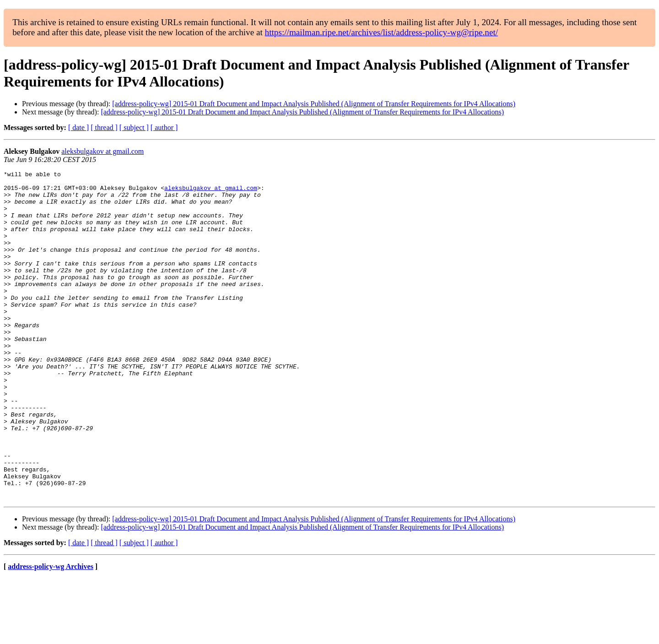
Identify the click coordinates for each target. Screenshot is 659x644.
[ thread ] (104, 127)
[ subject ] (134, 127)
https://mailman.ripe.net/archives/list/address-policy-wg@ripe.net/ (382, 32)
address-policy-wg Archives (51, 632)
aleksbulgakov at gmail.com (103, 151)
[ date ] (78, 127)
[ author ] (164, 127)
